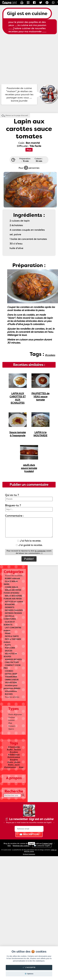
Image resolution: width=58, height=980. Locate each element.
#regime (14, 760)
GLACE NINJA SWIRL (11, 583)
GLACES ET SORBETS (9, 623)
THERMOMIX (11, 677)
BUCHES (9, 694)
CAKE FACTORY (12, 662)
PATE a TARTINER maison (12, 641)
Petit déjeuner (15, 714)
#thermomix (14, 747)
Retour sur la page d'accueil (17, 115)
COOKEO (9, 671)
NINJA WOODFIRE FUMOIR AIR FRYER (13, 597)
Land (47, 843)
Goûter (12, 717)
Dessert (12, 726)
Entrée (12, 720)
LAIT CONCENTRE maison (12, 629)
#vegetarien (10, 767)
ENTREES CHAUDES (14, 610)
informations (11, 691)
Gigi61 (32, 843)
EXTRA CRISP (11, 674)
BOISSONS (10, 604)
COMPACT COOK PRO (12, 667)
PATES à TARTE (12, 636)
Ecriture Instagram (29, 854)
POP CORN (10, 648)
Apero (11, 729)
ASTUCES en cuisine (14, 602)
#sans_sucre (14, 765)
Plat (10, 723)
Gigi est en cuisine (27, 13)
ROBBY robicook (12, 578)
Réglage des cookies (21, 846)
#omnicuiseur (14, 757)
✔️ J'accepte (29, 967)
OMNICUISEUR (12, 680)
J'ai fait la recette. (29, 541)
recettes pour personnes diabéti (12, 687)
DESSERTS (9, 607)
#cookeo (14, 752)
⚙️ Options (29, 974)
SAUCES (8, 651)
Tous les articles (12, 697)
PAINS (8, 633)
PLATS (8, 645)
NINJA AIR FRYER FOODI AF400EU (12, 591)
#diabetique (14, 754)
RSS (9, 846)
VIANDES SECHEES (13, 659)
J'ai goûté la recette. (29, 545)
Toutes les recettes (14, 576)
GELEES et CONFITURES (10, 617)
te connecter (40, 551)
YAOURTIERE (11, 683)
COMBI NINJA (11, 587)
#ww (21, 767)
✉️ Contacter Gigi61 (42, 846)
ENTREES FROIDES (13, 613)
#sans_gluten (14, 762)
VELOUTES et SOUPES (10, 655)
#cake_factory (14, 749)
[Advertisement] (23, 59)
